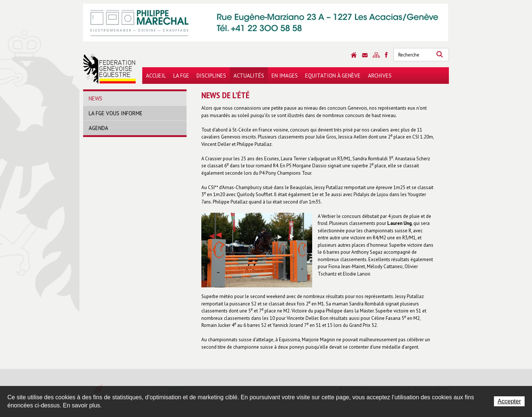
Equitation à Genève (333, 76)
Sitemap (376, 55)
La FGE (181, 76)
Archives (380, 76)
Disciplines (211, 76)
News (96, 98)
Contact (365, 55)
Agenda (98, 128)
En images (285, 76)
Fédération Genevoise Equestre (110, 69)
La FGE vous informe (116, 113)
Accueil (156, 76)
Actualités (249, 76)
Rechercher (440, 55)
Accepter (509, 401)
